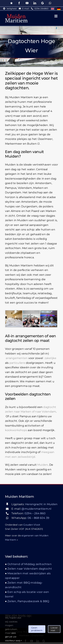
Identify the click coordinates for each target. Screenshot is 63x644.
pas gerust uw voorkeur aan (13, 637)
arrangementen (17, 358)
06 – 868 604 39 (38, 518)
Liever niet (54, 629)
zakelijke (50, 358)
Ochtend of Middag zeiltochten (29, 564)
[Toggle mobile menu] (56, 16)
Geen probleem (37, 629)
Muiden (43, 465)
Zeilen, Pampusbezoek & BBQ (28, 601)
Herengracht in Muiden (41, 504)
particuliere (17, 363)
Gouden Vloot (32, 525)
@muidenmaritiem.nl (36, 509)
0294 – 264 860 (35, 513)
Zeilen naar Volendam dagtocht (30, 569)
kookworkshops (16, 430)
